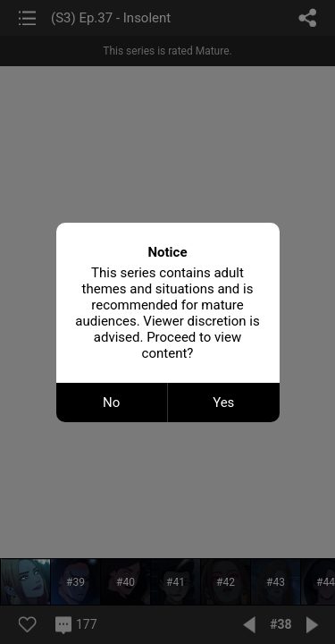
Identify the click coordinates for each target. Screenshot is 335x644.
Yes (223, 402)
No (111, 402)
